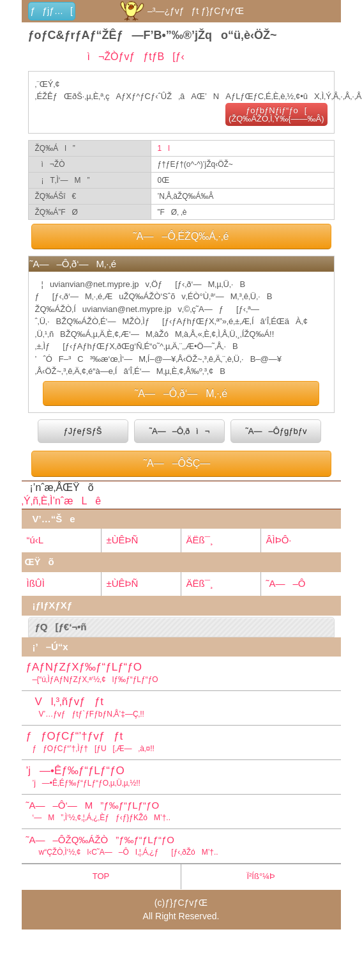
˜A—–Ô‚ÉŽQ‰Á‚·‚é (181, 236)
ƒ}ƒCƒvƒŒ (186, 903)
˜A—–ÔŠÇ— (181, 463)
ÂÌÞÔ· (279, 540)
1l (164, 148)
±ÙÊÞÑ (123, 540)
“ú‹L (35, 540)
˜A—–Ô (286, 583)
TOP (101, 876)
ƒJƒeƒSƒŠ (83, 431)
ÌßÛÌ (36, 583)
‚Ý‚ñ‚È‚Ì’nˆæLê (62, 501)
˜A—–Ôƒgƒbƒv (276, 431)
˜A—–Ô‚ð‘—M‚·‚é (181, 393)
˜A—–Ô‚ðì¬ (180, 431)
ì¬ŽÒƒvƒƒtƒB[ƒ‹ (132, 57)
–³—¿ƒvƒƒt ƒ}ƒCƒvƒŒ (181, 11)
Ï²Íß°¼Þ (260, 876)
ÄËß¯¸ (200, 540)
